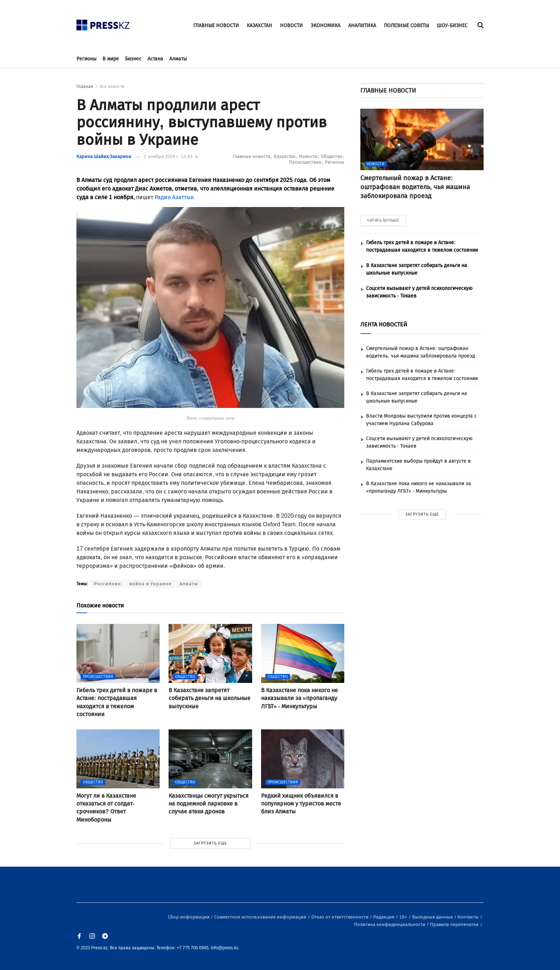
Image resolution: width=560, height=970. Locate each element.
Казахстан (285, 156)
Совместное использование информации (261, 917)
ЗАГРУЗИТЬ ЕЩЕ (210, 843)
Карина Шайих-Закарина (104, 156)
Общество (332, 156)
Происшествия (306, 162)
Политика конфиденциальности (390, 924)
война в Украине (150, 584)
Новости (309, 156)
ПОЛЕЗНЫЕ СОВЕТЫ (406, 26)
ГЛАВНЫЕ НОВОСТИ (216, 26)
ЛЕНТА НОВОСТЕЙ (384, 324)
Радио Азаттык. (175, 197)
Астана (155, 59)
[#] (103, 23)
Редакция (384, 917)
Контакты (469, 917)
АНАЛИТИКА (362, 26)
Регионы (86, 59)
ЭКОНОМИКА (326, 26)
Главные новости (252, 156)
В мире (111, 59)
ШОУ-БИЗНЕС (452, 26)
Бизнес (133, 59)
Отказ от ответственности (341, 917)
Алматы (178, 59)
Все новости (112, 87)
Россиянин (107, 584)
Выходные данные (433, 917)
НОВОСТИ (291, 26)
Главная (85, 87)
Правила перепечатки (455, 924)
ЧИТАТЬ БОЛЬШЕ (383, 220)
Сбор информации (189, 917)
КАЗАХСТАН (259, 26)
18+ (404, 917)
